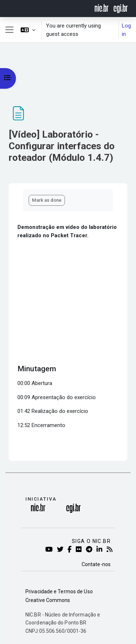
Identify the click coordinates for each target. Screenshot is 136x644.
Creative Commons (48, 600)
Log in (126, 30)
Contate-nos (96, 564)
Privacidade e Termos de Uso (59, 591)
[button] (28, 30)
